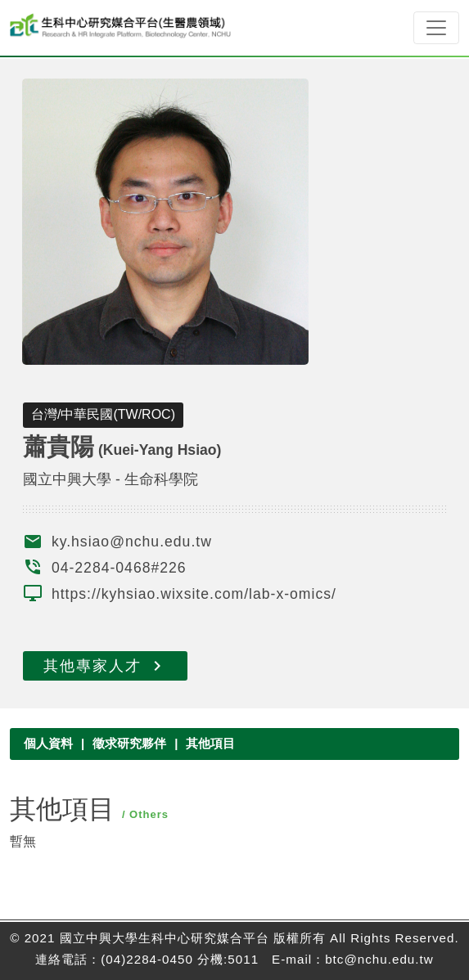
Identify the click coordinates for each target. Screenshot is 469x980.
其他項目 (210, 743)
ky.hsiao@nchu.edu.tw (132, 542)
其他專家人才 (105, 666)
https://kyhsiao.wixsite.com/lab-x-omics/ (194, 594)
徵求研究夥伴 (129, 743)
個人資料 (48, 743)
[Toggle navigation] (436, 28)
